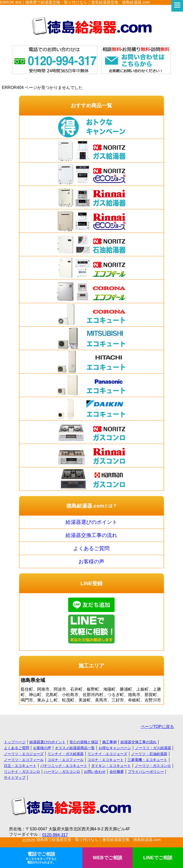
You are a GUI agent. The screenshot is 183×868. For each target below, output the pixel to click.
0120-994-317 (55, 835)
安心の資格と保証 (84, 742)
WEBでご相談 (108, 858)
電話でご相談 (41, 858)
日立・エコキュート (20, 766)
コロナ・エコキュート (106, 760)
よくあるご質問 (91, 548)
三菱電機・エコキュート (147, 760)
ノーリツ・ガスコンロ (153, 766)
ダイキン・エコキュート (111, 766)
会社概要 (117, 772)
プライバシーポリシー (146, 772)
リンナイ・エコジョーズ (107, 754)
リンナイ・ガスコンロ (22, 772)
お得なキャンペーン (115, 748)
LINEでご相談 (158, 858)
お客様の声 (91, 561)
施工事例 (109, 742)
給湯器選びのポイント (91, 522)
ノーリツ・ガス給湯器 (153, 748)
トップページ (15, 742)
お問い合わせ (95, 772)
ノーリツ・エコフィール (24, 760)
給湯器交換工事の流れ (91, 535)
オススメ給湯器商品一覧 (75, 748)
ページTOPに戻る (157, 727)
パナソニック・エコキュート (64, 766)
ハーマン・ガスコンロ (62, 772)
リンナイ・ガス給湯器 (66, 754)
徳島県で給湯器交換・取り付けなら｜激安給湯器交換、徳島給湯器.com (99, 840)
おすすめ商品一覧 (91, 105)
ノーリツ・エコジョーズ (24, 754)
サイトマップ (15, 778)
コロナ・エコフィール (66, 760)
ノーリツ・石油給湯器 (149, 754)
